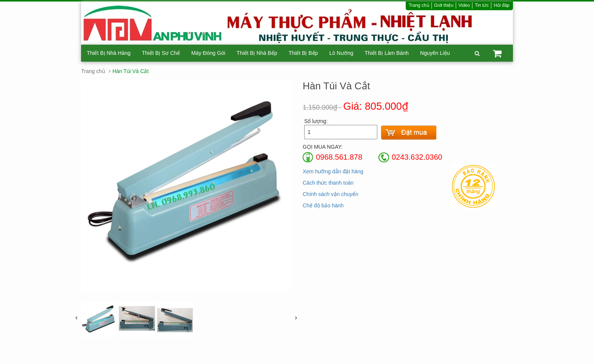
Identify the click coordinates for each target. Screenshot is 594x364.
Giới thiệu (444, 5)
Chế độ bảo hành (323, 205)
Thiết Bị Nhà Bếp (257, 53)
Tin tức (482, 5)
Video (464, 5)
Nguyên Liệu (435, 53)
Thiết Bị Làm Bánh (386, 53)
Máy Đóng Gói (208, 53)
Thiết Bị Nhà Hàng (109, 53)
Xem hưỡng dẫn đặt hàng (333, 171)
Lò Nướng (341, 53)
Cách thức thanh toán (328, 183)
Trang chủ (419, 5)
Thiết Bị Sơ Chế (161, 53)
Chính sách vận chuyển (331, 194)
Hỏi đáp (502, 5)
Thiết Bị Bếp (303, 53)
